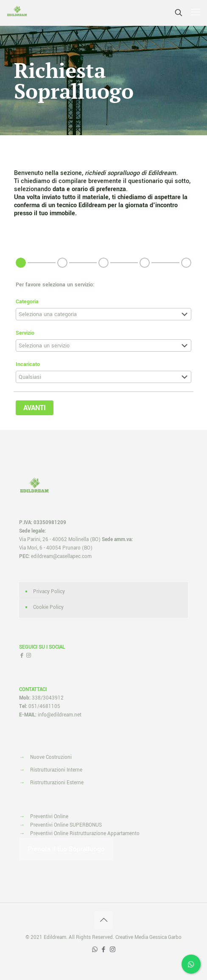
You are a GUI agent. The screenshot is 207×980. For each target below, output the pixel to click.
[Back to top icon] (103, 920)
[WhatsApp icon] (95, 950)
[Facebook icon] (104, 950)
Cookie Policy (48, 607)
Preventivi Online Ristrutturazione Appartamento (85, 834)
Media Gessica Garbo (158, 937)
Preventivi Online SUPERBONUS (66, 825)
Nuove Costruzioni (51, 757)
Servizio (25, 333)
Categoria (27, 302)
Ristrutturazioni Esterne (57, 783)
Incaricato (28, 364)
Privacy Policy (49, 592)
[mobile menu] (196, 13)
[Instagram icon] (113, 950)
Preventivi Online (49, 817)
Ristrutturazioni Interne (56, 770)
